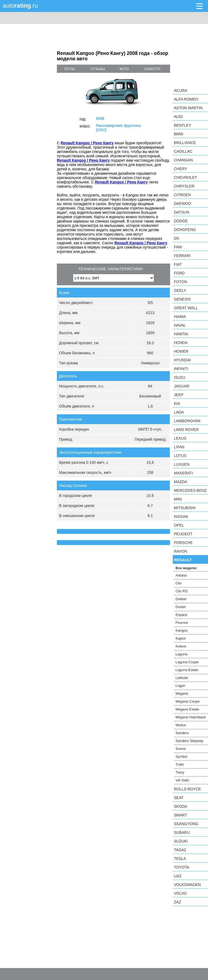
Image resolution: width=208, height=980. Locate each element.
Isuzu (180, 377)
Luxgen (182, 464)
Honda (181, 343)
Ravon (181, 551)
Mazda (181, 482)
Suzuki (181, 841)
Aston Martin (188, 108)
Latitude (182, 678)
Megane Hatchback (191, 717)
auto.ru (20, 6)
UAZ (178, 876)
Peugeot (183, 534)
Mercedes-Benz (190, 490)
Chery (181, 169)
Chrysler (184, 186)
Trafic (180, 764)
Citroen (182, 195)
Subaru (182, 832)
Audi (178, 117)
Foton (181, 282)
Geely (180, 290)
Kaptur (181, 638)
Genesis (182, 299)
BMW (178, 134)
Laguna (181, 654)
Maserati (183, 473)
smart (181, 815)
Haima (180, 317)
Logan (180, 686)
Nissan (181, 516)
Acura (181, 90)
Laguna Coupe (187, 662)
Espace (181, 615)
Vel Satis (182, 780)
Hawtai (181, 334)
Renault (183, 560)
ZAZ (177, 902)
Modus (181, 725)
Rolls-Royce (187, 789)
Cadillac (183, 151)
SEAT (179, 798)
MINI (178, 499)
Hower (181, 351)
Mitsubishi (185, 508)
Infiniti (181, 369)
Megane (182, 693)
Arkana (181, 575)
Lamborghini (187, 421)
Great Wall (186, 308)
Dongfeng (185, 230)
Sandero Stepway (189, 741)
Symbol (181, 757)
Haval (180, 325)
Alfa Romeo (186, 99)
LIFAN (179, 447)
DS (176, 238)
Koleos (181, 646)
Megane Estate (187, 709)
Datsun (182, 212)
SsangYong (186, 824)
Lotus (180, 456)
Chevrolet (186, 177)
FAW (178, 247)
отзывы (98, 69)
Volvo (180, 893)
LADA (179, 412)
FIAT (178, 264)
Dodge (181, 221)
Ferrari (182, 256)
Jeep (179, 395)
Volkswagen (187, 885)
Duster (181, 607)
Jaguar (182, 386)
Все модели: (186, 568)
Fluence (182, 623)
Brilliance (185, 143)
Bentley (183, 125)
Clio (178, 583)
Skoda (181, 806)
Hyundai (182, 360)
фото (124, 69)
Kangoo (182, 630)
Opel (179, 525)
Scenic (181, 749)
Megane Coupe (188, 701)
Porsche (183, 543)
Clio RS (181, 591)
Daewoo (183, 203)
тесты (69, 69)
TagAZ (180, 850)
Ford (179, 273)
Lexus (180, 438)
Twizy (180, 772)
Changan (183, 160)
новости (152, 69)
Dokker (181, 599)
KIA (177, 403)
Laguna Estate (187, 670)
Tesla (180, 859)
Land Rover (186, 430)
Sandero (182, 733)
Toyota (181, 867)
